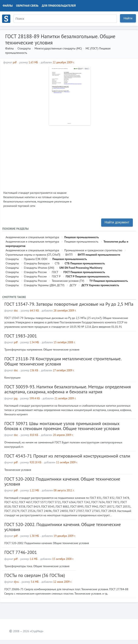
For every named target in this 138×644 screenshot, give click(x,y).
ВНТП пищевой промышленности (99, 255)
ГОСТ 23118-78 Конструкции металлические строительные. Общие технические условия (63, 361)
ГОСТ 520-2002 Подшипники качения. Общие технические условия (62, 481)
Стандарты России (35, 272)
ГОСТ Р (56, 276)
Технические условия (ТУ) (68, 281)
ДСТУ (73, 285)
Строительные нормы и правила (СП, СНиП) (33, 255)
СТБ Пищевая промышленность (85, 263)
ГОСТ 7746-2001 (21, 552)
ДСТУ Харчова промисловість (100, 285)
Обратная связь (27, 6)
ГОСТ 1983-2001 (21, 336)
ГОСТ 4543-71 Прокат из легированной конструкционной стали (67, 456)
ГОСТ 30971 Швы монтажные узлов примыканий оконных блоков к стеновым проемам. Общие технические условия (62, 426)
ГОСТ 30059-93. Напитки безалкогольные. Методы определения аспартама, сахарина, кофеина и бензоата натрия (68, 389)
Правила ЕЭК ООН (36, 259)
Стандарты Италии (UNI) (39, 268)
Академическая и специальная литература (32, 237)
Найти (128, 18)
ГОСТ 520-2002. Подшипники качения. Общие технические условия (63, 527)
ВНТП (69, 255)
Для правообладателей (59, 6)
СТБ (57, 263)
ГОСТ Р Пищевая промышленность (88, 276)
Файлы (8, 6)
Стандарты (24, 48)
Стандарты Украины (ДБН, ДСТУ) (44, 285)
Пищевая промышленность (81, 237)
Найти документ (117, 222)
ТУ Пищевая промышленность (109, 281)
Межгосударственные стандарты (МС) (58, 48)
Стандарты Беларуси (37, 263)
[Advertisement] (69, 156)
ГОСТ (55, 272)
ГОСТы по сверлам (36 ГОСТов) (35, 575)
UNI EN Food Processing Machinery (81, 268)
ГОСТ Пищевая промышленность (84, 272)
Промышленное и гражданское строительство (93, 250)
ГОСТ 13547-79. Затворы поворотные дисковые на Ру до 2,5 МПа (69, 304)
